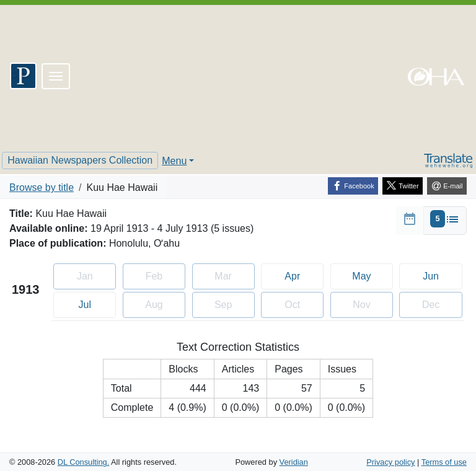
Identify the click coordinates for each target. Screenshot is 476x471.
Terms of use (444, 462)
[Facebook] (353, 186)
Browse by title (42, 187)
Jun (441, 275)
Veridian (294, 462)
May (372, 275)
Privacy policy (390, 462)
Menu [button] (174, 161)
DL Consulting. (83, 462)
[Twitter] (403, 186)
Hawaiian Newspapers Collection (80, 160)
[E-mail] (447, 186)
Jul (96, 303)
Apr (303, 275)
